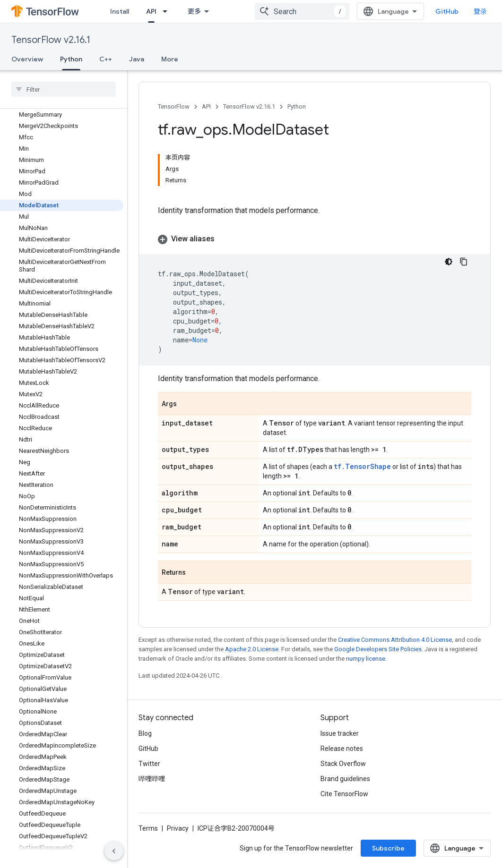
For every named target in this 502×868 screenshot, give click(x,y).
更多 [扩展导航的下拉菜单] (194, 11)
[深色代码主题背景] (449, 262)
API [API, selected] (151, 11)
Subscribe (388, 848)
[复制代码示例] (464, 262)
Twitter (149, 764)
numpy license (366, 659)
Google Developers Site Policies (378, 649)
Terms (148, 828)
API (206, 106)
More (170, 59)
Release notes (342, 749)
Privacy (178, 828)
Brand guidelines (345, 779)
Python (297, 106)
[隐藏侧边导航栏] (114, 851)
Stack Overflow (343, 764)
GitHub (447, 11)
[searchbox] (64, 89)
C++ (106, 59)
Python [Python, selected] (71, 59)
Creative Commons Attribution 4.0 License (395, 640)
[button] (315, 239)
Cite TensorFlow (344, 794)
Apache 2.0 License (252, 649)
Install (120, 11)
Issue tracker (340, 733)
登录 (480, 11)
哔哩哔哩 (152, 779)
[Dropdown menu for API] (168, 11)
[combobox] (302, 11)
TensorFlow (174, 106)
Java (137, 59)
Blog (145, 733)
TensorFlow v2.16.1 (51, 40)
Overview (27, 59)
